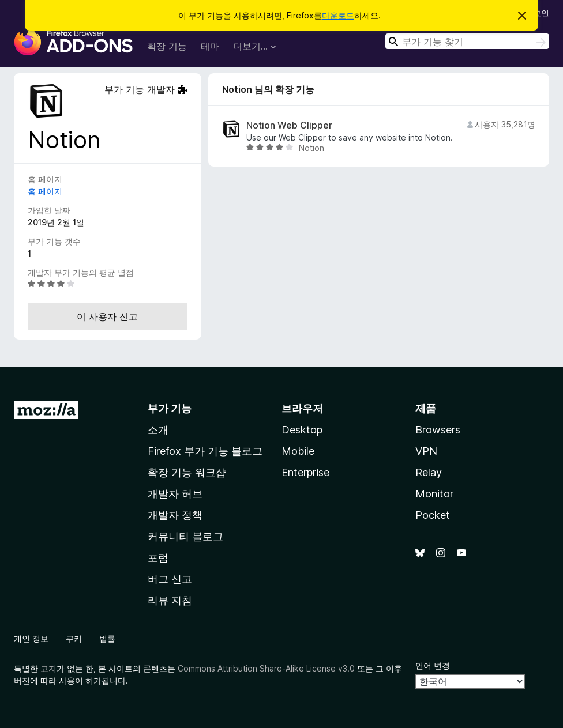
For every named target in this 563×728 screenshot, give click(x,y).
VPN (426, 451)
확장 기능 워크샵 (187, 472)
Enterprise (305, 472)
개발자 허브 (175, 494)
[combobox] (467, 41)
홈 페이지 (45, 191)
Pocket (433, 515)
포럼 (158, 558)
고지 (48, 668)
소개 (158, 430)
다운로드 (338, 15)
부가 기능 (170, 408)
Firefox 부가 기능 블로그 (205, 451)
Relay (429, 472)
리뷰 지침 (170, 600)
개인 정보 (31, 638)
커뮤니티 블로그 (185, 536)
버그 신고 (170, 579)
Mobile (298, 451)
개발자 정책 (175, 515)
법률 (107, 638)
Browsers (438, 430)
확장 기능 (167, 46)
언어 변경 (433, 665)
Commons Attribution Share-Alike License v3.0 (266, 668)
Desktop (302, 430)
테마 (210, 46)
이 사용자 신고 (107, 316)
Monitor (434, 494)
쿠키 (74, 638)
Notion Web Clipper (289, 125)
